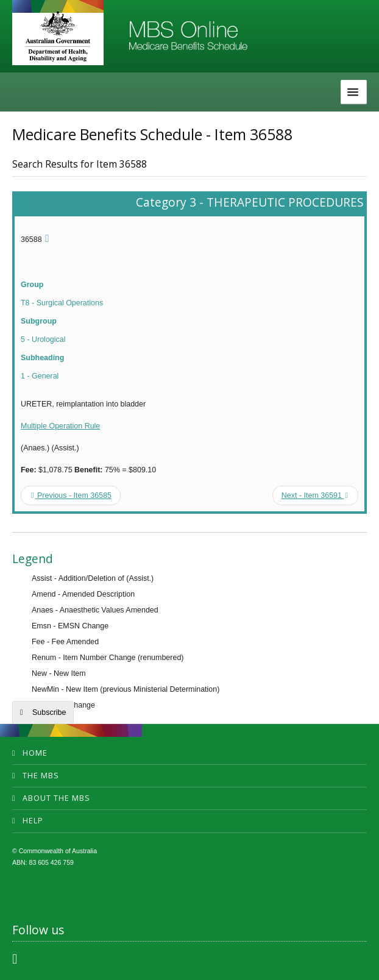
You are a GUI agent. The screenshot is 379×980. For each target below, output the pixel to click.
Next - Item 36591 (315, 495)
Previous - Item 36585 (71, 495)
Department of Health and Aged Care (58, 36)
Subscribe (49, 712)
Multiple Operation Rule (60, 426)
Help (33, 821)
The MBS (41, 776)
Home (35, 753)
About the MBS (56, 798)
